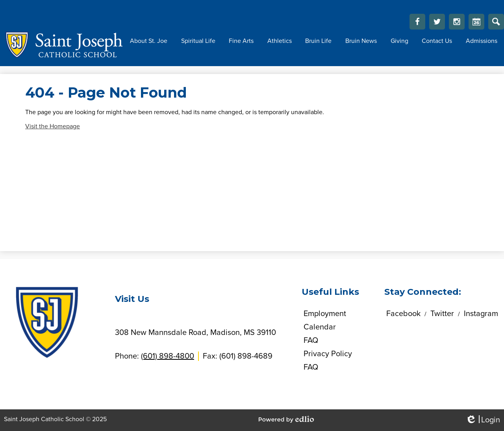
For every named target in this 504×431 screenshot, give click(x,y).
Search (496, 24)
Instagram (457, 24)
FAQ (311, 340)
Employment (325, 314)
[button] (149, 41)
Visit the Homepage (53, 126)
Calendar (476, 24)
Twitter (437, 24)
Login (483, 420)
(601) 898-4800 (168, 356)
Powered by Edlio (286, 419)
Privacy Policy (328, 354)
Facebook (417, 24)
